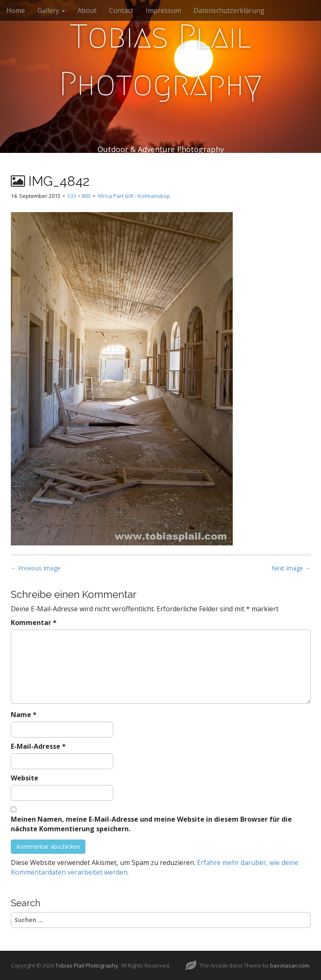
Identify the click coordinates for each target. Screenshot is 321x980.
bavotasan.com (290, 965)
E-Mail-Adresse (38, 746)
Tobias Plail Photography (160, 60)
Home (16, 10)
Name (24, 715)
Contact (121, 10)
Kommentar (34, 622)
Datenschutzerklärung (229, 10)
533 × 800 (79, 196)
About (87, 10)
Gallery (51, 10)
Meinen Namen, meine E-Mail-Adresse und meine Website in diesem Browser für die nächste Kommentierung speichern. (151, 824)
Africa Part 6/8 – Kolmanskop (134, 196)
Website (25, 778)
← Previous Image (36, 568)
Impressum (163, 10)
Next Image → (291, 568)
